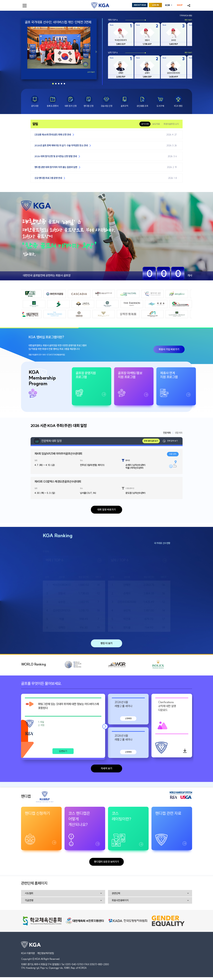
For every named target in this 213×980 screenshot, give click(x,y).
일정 (36, 460)
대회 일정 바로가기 (106, 510)
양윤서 (62, 593)
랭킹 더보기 (188, 20)
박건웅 (127, 619)
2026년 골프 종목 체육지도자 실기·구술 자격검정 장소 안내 (61, 145)
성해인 (62, 627)
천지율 (127, 627)
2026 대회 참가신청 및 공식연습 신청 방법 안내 (56, 156)
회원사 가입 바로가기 (169, 349)
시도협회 (29, 893)
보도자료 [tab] (156, 124)
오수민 (62, 602)
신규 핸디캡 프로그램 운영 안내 (48, 178)
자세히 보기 (106, 768)
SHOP (180, 5)
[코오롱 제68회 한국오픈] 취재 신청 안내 (53, 135)
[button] (189, 5)
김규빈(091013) (62, 610)
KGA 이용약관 (28, 953)
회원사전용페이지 (120, 900)
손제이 (127, 593)
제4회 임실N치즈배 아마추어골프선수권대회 (58, 454)
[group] (121, 34)
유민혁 (127, 610)
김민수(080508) (127, 602)
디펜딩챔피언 (130, 488)
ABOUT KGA (140, 5)
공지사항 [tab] (145, 124)
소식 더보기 (91, 72)
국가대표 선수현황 (162, 543)
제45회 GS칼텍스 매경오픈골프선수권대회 (58, 481)
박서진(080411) (62, 585)
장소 (81, 460)
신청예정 (128, 718)
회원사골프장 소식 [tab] (171, 124)
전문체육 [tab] (167, 433)
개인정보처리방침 (46, 953)
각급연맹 (29, 900)
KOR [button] (168, 5)
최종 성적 (173, 454)
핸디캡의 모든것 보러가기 (106, 862)
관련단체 (116, 893)
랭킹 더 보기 (106, 643)
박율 (62, 619)
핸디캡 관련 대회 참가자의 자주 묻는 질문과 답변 (56, 167)
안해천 (127, 585)
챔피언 (128, 460)
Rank (112, 25)
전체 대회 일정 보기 (151, 441)
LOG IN (155, 5)
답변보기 (63, 751)
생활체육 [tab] (179, 433)
